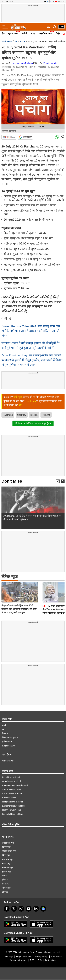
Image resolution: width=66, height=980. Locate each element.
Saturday (22, 415)
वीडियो (25, 34)
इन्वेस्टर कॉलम (8, 742)
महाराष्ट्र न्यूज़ (7, 863)
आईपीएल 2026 (46, 34)
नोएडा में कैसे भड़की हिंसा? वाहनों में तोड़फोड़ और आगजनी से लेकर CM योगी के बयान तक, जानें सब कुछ (19, 589)
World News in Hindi (11, 781)
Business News (9, 798)
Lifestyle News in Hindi (13, 814)
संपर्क (4, 725)
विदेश (58, 34)
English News (8, 746)
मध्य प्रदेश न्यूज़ (8, 859)
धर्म (16, 41)
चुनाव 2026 (13, 34)
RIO (40, 960)
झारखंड (5, 892)
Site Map (8, 957)
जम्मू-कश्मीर (7, 888)
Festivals (31, 401)
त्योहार (23, 41)
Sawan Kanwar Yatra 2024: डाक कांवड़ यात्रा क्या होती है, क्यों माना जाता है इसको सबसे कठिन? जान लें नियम (31, 331)
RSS (32, 960)
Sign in (61, 1)
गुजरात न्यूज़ (7, 871)
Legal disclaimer (24, 957)
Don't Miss (12, 481)
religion (34, 415)
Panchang (8, 415)
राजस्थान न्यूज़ (7, 867)
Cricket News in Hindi (12, 794)
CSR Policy (56, 957)
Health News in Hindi (12, 810)
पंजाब (4, 876)
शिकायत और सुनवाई (10, 738)
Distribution (50, 960)
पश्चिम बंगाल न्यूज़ (9, 851)
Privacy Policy (41, 957)
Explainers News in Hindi (14, 806)
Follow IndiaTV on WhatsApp (33, 423)
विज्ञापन (5, 733)
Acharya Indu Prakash (23, 63)
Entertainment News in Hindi (15, 785)
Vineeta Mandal (50, 63)
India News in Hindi (11, 777)
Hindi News (7, 41)
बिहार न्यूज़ (6, 855)
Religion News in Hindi (12, 802)
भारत (33, 34)
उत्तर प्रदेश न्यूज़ (8, 843)
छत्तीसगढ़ (6, 884)
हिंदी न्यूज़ (18, 397)
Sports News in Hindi (12, 789)
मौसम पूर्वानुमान (8, 761)
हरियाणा (5, 880)
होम (3, 34)
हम (3, 729)
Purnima (46, 415)
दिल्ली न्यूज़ (6, 847)
